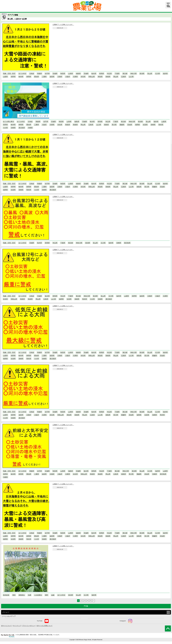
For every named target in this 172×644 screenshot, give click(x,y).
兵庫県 (75, 77)
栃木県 (94, 73)
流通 (30, 595)
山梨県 (5, 77)
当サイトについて (6, 626)
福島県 (78, 73)
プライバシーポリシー (29, 626)
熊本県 (161, 125)
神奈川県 (133, 73)
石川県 (158, 73)
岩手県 (47, 73)
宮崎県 (13, 128)
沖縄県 (30, 128)
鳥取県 (100, 77)
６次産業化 (38, 595)
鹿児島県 (22, 128)
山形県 (71, 73)
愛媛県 (122, 125)
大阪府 (68, 77)
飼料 (47, 595)
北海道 (32, 73)
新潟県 (142, 73)
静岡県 (29, 77)
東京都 (125, 73)
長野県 (13, 77)
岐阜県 (21, 77)
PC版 (86, 606)
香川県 (114, 125)
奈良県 (83, 77)
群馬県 (102, 73)
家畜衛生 (22, 595)
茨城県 (86, 73)
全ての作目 (22, 73)
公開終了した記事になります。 (63, 25)
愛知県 (37, 77)
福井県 (165, 73)
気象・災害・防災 (9, 73)
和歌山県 (92, 77)
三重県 (44, 77)
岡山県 (116, 77)
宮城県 (55, 73)
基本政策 (6, 595)
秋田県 (63, 73)
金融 (53, 595)
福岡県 (137, 125)
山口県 (131, 77)
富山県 (150, 73)
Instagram (126, 621)
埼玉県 (109, 73)
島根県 (108, 77)
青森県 (39, 73)
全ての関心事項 (8, 121)
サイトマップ (17, 626)
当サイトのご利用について (45, 626)
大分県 (5, 128)
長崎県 (153, 125)
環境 (14, 595)
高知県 (130, 125)
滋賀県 (52, 77)
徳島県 (106, 125)
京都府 (60, 77)
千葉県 (117, 73)
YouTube (43, 621)
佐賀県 (145, 125)
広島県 (124, 77)
